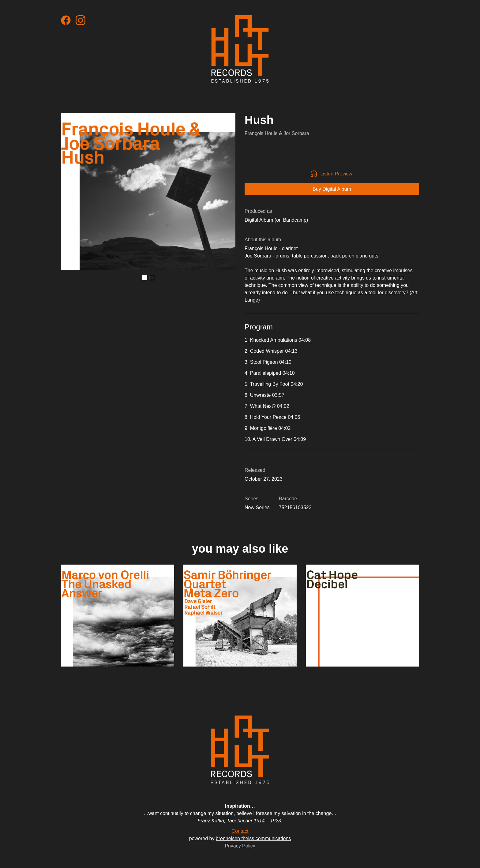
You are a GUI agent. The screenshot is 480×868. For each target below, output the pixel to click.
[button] (145, 278)
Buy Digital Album (332, 189)
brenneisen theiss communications (253, 838)
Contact (240, 831)
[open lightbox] (148, 192)
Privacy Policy (240, 846)
